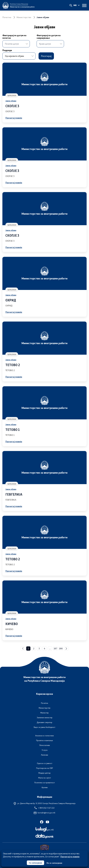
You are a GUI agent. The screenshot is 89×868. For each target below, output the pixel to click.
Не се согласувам (54, 863)
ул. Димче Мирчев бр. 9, (45, 803)
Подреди (7, 50)
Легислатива (45, 745)
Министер (44, 713)
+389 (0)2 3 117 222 (44, 808)
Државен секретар (44, 722)
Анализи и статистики (44, 736)
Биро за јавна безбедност (44, 727)
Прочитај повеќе (14, 118)
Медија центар (44, 773)
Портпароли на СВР (44, 768)
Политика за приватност (45, 783)
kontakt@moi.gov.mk (44, 813)
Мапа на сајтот (45, 778)
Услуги (45, 750)
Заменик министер (45, 718)
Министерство (24, 17)
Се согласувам (35, 863)
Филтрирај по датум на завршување (44, 37)
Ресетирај (46, 56)
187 (55, 648)
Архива (45, 787)
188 (61, 648)
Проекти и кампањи (44, 740)
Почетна (7, 17)
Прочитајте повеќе (70, 856)
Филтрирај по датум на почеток (14, 37)
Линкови (44, 755)
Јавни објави (11, 101)
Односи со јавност (45, 763)
